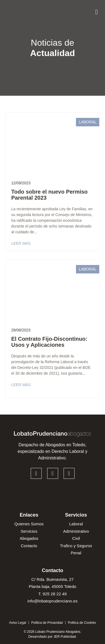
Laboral (88, 122)
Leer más (21, 243)
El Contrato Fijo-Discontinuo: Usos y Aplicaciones (49, 342)
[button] (97, 10)
